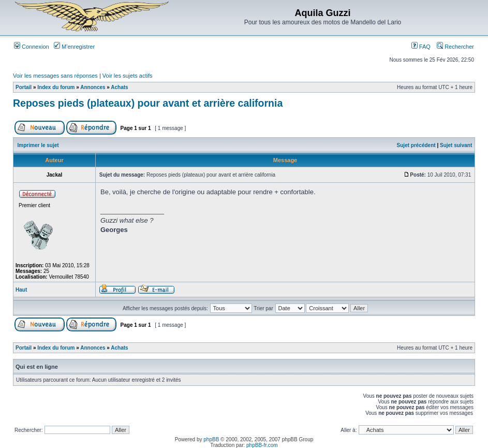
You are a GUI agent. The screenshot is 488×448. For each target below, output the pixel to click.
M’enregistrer (74, 47)
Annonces (93, 87)
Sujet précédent (416, 145)
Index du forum (56, 87)
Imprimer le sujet (38, 145)
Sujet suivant (456, 145)
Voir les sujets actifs (128, 76)
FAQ (421, 47)
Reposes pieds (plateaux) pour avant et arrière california (148, 103)
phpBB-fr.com (262, 445)
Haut (21, 290)
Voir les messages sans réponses (55, 76)
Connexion (32, 47)
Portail (24, 87)
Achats (119, 87)
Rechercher (455, 47)
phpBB (211, 439)
